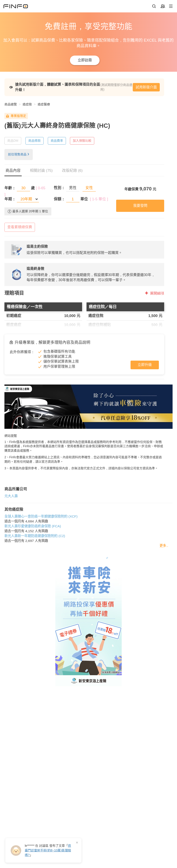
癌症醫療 (44, 104)
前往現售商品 (19, 154)
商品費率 (57, 141)
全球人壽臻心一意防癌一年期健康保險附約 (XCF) (41, 516)
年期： (10, 199)
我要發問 (140, 206)
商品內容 (13, 171)
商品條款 (35, 141)
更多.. (164, 546)
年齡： (10, 188)
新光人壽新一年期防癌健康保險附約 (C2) (35, 536)
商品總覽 (11, 104)
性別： (59, 188)
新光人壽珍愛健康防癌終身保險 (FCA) (33, 526)
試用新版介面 (146, 87)
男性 (73, 188)
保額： (59, 199)
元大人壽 (11, 496)
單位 (84, 199)
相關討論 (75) (41, 171)
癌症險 (27, 104)
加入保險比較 (82, 141)
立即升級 (145, 365)
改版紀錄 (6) (72, 171)
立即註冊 (85, 60)
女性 (89, 188)
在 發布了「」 (48, 850)
